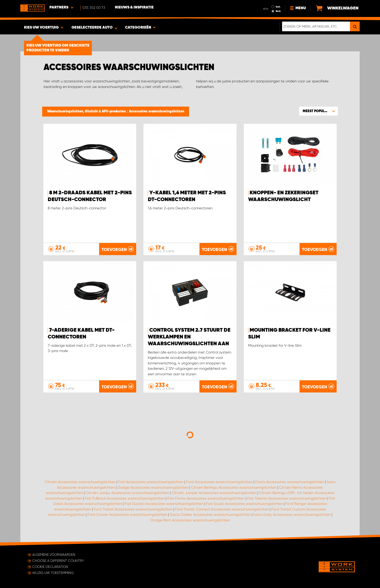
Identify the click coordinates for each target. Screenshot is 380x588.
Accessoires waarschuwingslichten (157, 111)
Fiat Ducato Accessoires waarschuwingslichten (164, 504)
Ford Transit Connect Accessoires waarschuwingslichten (222, 509)
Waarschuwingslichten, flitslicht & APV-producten (87, 111)
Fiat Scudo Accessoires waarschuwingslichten (244, 504)
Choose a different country (58, 561)
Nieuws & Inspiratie (134, 8)
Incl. (278, 7)
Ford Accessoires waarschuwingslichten (219, 482)
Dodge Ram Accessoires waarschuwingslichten (190, 520)
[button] (318, 111)
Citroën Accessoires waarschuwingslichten (80, 482)
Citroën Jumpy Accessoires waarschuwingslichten (127, 493)
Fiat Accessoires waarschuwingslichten (151, 482)
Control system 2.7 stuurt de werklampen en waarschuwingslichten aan (189, 337)
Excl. (278, 11)
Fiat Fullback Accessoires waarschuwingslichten (125, 498)
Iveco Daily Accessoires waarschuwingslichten (292, 515)
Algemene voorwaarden (54, 555)
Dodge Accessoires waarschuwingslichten (153, 487)
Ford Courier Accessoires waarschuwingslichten (127, 515)
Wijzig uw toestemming (53, 573)
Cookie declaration (50, 567)
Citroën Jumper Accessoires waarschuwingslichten (214, 493)
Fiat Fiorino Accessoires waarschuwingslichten (206, 498)
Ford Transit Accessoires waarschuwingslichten (133, 509)
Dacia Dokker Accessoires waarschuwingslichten (210, 515)
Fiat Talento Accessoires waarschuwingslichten (287, 498)
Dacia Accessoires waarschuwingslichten (290, 482)
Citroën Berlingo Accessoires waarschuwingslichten (234, 487)
